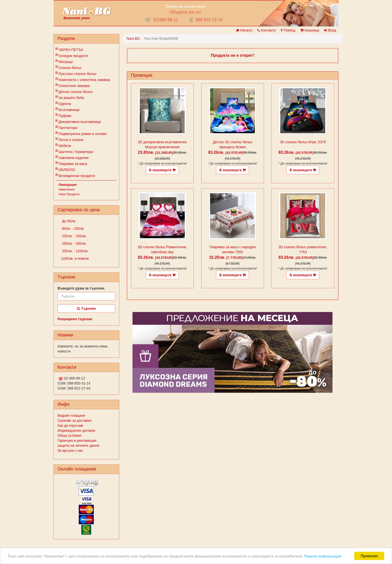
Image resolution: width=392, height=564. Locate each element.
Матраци (66, 62)
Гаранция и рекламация (77, 440)
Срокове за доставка (74, 420)
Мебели (65, 146)
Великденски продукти (77, 176)
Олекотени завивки (74, 86)
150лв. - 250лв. (74, 236)
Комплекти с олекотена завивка (84, 80)
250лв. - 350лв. (74, 243)
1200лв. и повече (75, 258)
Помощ (288, 30)
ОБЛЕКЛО (67, 170)
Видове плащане (71, 415)
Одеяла (65, 104)
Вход (330, 30)
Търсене (86, 308)
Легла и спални (71, 140)
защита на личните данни (78, 445)
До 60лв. (68, 221)
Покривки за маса (73, 164)
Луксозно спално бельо (77, 74)
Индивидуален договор (76, 430)
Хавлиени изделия (73, 158)
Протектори (68, 128)
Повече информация (323, 556)
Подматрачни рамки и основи (82, 134)
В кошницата (162, 170)
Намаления (66, 189)
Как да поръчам (70, 425)
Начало (244, 30)
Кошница (310, 30)
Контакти (266, 30)
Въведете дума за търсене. (81, 288)
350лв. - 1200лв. (75, 251)
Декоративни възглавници (80, 122)
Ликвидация (68, 185)
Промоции (142, 75)
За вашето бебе (71, 98)
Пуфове (65, 116)
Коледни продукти (73, 56)
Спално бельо (70, 68)
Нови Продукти (69, 194)
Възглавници (69, 110)
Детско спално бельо (75, 92)
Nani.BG (133, 38)
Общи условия (69, 435)
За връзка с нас (70, 450)
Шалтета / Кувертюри (76, 152)
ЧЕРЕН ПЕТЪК (71, 50)
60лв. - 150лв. (73, 228)
